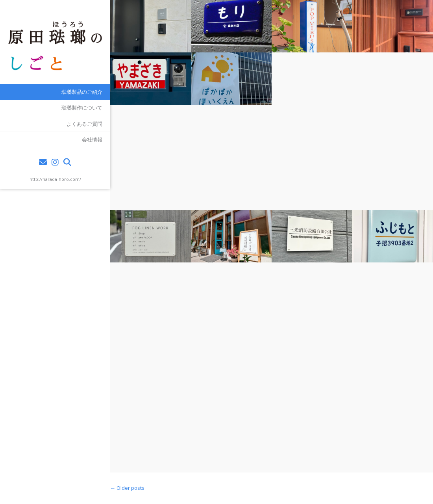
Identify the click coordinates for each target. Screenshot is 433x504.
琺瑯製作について (82, 108)
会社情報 (92, 139)
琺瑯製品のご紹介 (82, 92)
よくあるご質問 (84, 124)
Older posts (127, 488)
